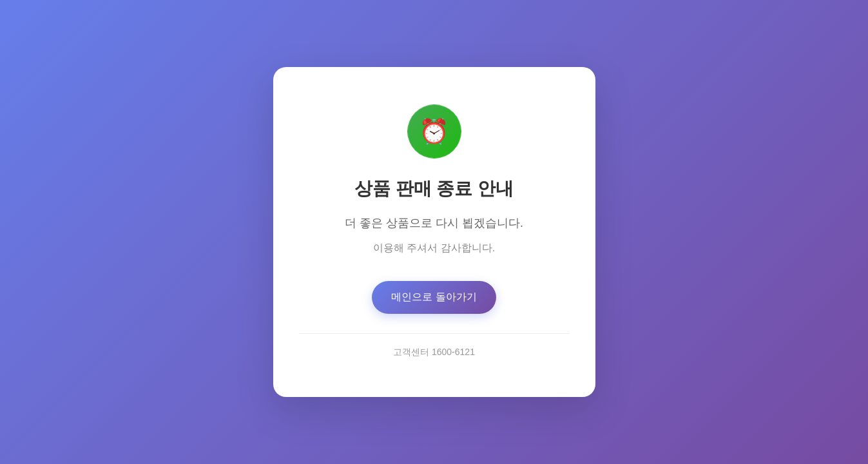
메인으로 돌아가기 (434, 297)
